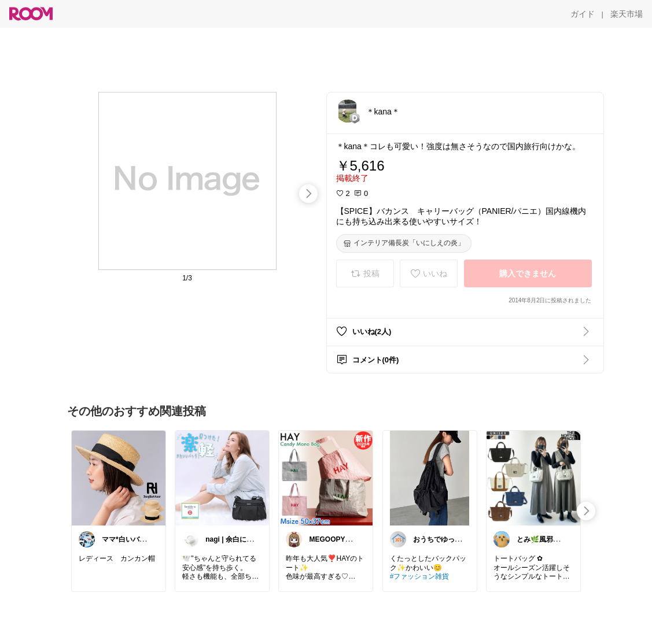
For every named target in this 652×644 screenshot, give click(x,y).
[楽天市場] (627, 14)
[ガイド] (583, 14)
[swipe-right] (308, 194)
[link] (119, 478)
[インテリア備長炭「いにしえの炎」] (404, 243)
